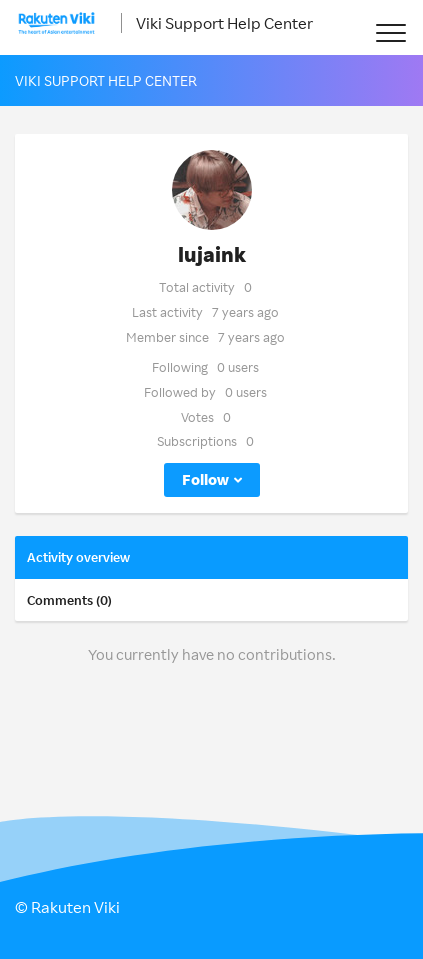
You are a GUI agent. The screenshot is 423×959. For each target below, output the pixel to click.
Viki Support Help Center (224, 23)
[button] (390, 32)
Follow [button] (205, 479)
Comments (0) (69, 600)
